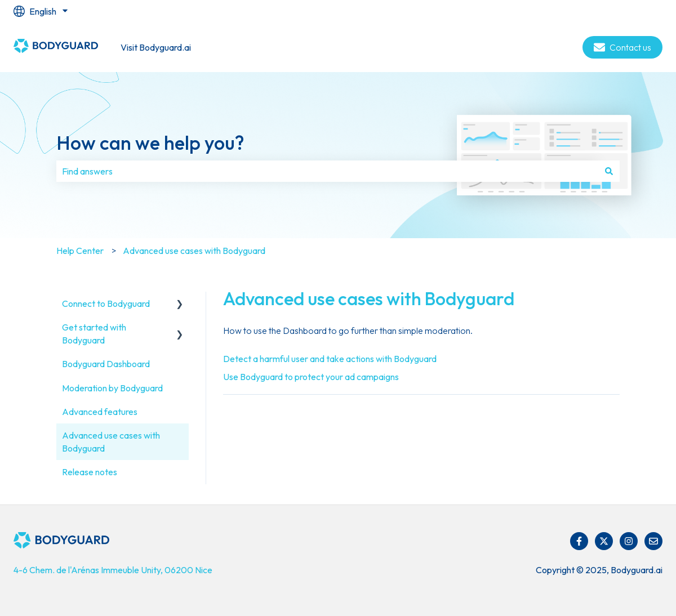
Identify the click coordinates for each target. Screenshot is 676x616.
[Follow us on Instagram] (629, 541)
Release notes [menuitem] (90, 472)
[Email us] (653, 541)
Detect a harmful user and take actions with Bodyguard (330, 359)
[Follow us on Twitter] (604, 541)
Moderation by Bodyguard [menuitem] (112, 388)
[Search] (609, 171)
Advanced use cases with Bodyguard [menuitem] (111, 441)
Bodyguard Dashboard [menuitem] (106, 364)
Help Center (80, 251)
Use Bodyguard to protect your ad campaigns (311, 377)
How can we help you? (150, 143)
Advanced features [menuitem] (100, 412)
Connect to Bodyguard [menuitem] (106, 303)
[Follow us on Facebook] (579, 541)
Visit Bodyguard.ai (156, 47)
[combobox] (327, 171)
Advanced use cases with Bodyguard (194, 251)
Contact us (622, 47)
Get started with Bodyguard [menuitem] (94, 333)
